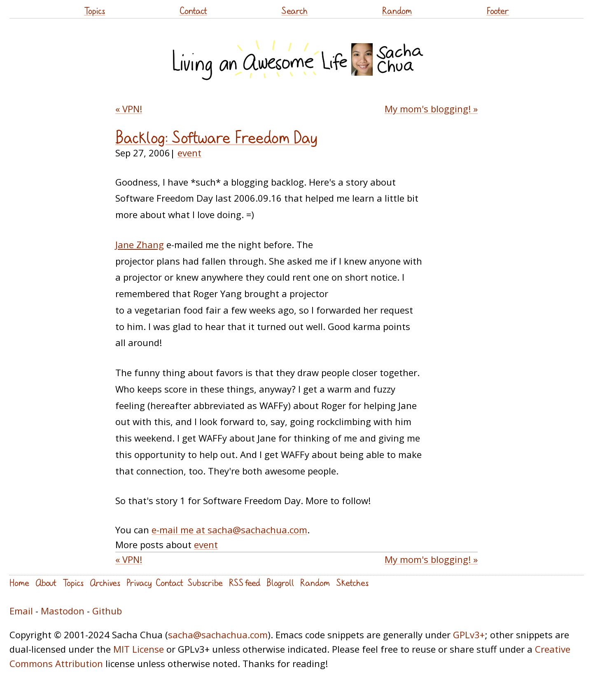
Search (294, 10)
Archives (105, 583)
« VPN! (129, 109)
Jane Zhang (140, 244)
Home (19, 583)
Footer (498, 10)
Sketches (352, 583)
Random (397, 10)
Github (107, 611)
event (189, 153)
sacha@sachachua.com (218, 635)
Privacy (139, 583)
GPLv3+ (469, 635)
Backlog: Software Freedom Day (216, 137)
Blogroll (280, 583)
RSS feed (245, 583)
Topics (95, 10)
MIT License (139, 649)
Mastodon (63, 611)
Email (21, 611)
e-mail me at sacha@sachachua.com (229, 530)
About (46, 583)
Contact (193, 10)
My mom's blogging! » (431, 109)
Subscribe (205, 583)
